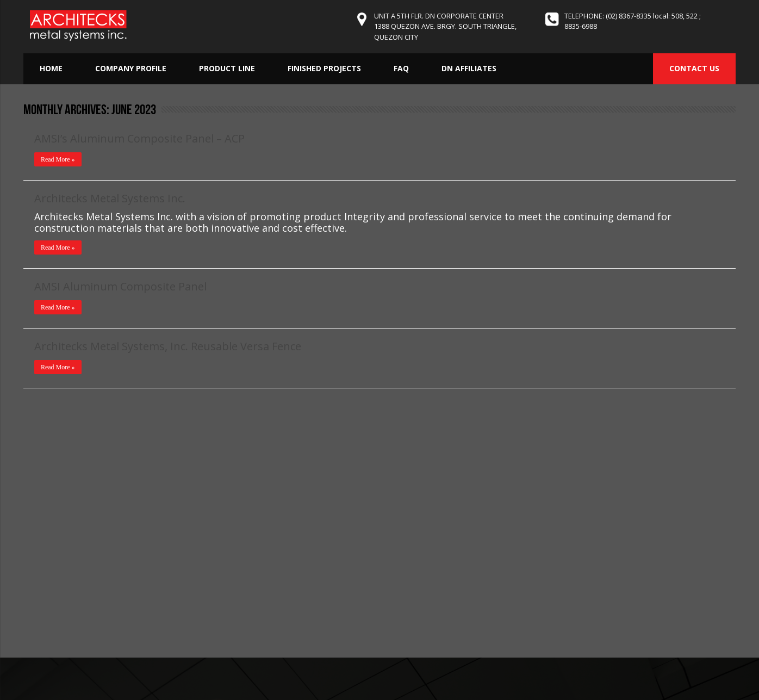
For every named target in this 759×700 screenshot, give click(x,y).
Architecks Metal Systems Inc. (110, 198)
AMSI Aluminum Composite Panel (120, 286)
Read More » (58, 159)
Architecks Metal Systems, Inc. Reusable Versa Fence (168, 346)
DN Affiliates (469, 68)
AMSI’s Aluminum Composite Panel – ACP (139, 138)
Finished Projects (324, 68)
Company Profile (131, 68)
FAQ (401, 68)
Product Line (227, 68)
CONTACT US (694, 68)
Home (51, 68)
